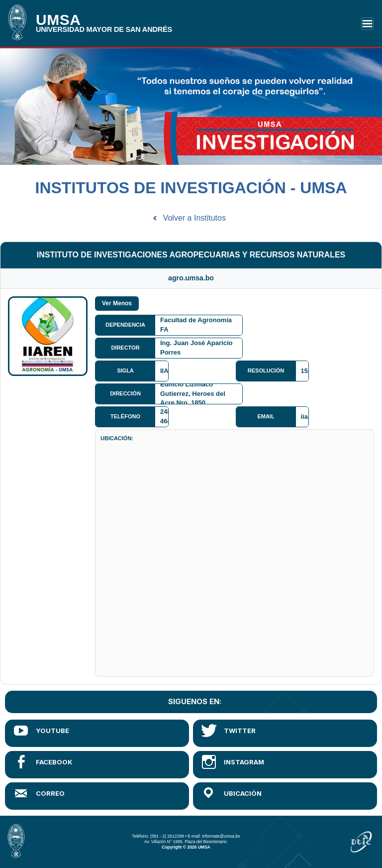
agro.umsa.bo (191, 278)
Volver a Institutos (194, 218)
